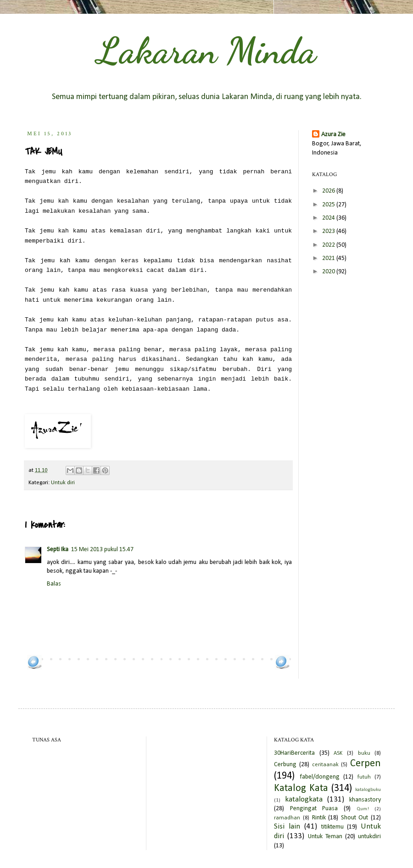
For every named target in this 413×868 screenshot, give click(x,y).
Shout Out (355, 818)
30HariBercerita (294, 753)
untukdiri (369, 837)
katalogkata (304, 799)
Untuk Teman (325, 837)
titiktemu (332, 827)
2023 (329, 231)
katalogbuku (368, 790)
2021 (329, 258)
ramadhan (287, 818)
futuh (364, 777)
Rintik (319, 818)
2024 (329, 218)
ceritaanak (325, 765)
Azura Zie (333, 135)
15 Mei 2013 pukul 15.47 (102, 550)
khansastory (365, 800)
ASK (338, 753)
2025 (329, 205)
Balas (54, 584)
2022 (329, 245)
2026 (329, 191)
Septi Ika (58, 550)
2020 (329, 272)
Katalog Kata (301, 788)
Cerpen (366, 764)
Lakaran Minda (206, 50)
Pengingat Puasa (314, 809)
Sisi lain (287, 827)
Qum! (363, 809)
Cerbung (285, 765)
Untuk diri (63, 483)
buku (364, 753)
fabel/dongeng (320, 777)
